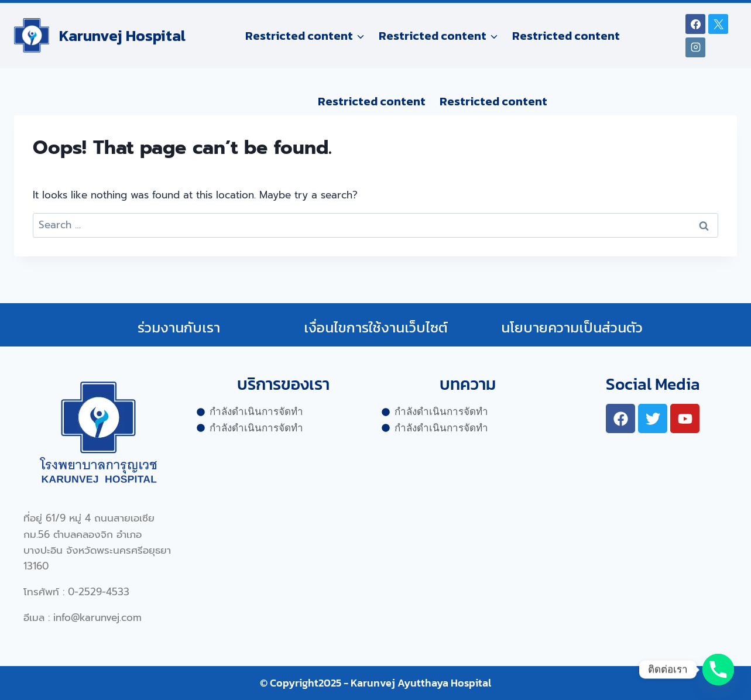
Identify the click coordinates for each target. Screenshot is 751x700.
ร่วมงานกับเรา (179, 327)
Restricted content (566, 36)
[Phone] (718, 670)
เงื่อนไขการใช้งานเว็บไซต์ (376, 327)
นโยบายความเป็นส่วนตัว (572, 327)
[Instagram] (695, 47)
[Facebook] (695, 24)
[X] (718, 24)
